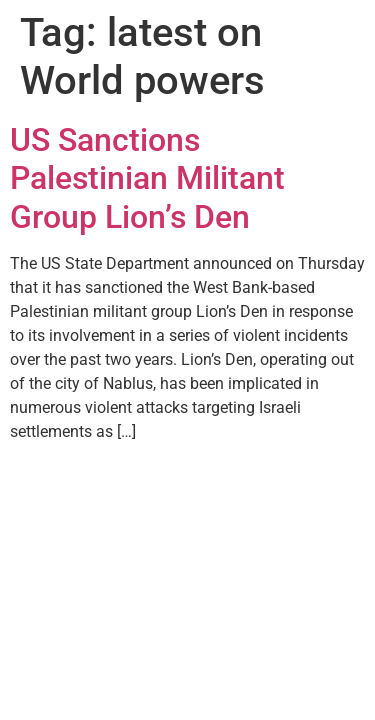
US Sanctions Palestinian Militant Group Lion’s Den (147, 178)
